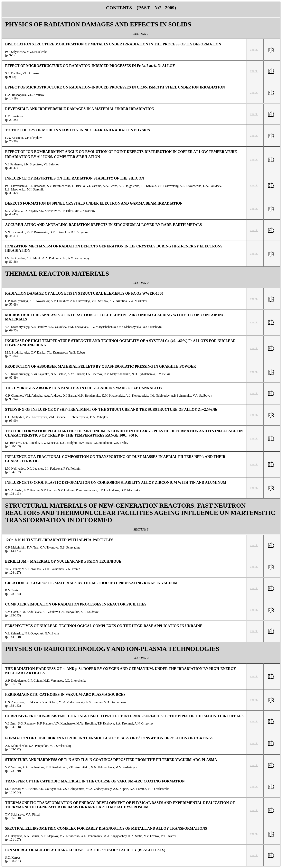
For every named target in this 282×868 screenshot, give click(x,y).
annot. (254, 50)
